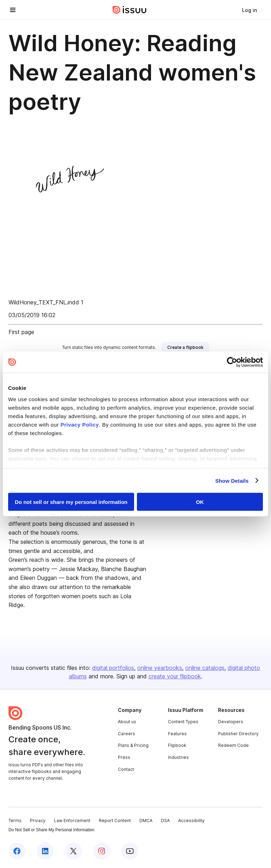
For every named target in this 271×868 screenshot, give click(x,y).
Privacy (38, 821)
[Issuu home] (130, 10)
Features (177, 734)
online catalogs (205, 668)
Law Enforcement (72, 821)
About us (127, 722)
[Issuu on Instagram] (102, 851)
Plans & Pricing (133, 745)
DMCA (146, 821)
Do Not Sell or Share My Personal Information (51, 830)
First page (21, 332)
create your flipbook (175, 676)
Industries (178, 757)
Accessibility (191, 821)
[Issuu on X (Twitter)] (73, 851)
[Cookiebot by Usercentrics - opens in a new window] (232, 362)
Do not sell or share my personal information (71, 502)
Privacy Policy (80, 424)
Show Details (232, 480)
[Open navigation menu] (13, 10)
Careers (127, 734)
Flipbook (177, 745)
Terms (15, 821)
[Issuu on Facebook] (17, 851)
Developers (231, 722)
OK (200, 502)
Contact (126, 769)
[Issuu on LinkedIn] (45, 851)
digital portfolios (113, 668)
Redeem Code (233, 745)
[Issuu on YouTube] (130, 851)
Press (124, 757)
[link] (249, 10)
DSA (165, 821)
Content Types (183, 722)
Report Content (115, 821)
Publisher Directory (238, 734)
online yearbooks (160, 668)
